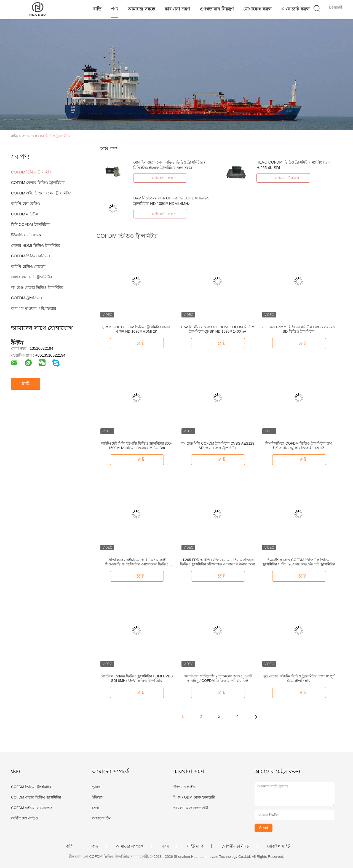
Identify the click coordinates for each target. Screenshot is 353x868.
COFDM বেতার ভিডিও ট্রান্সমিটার (38, 183)
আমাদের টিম (101, 818)
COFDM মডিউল (25, 214)
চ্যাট (26, 384)
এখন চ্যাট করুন (295, 9)
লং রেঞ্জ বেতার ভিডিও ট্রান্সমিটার (37, 287)
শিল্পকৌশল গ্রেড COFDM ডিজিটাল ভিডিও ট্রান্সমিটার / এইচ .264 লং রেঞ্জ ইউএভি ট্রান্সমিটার (299, 562)
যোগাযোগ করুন (257, 9)
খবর (165, 846)
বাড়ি (97, 9)
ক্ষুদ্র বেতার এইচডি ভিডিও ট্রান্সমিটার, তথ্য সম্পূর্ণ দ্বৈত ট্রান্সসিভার (299, 678)
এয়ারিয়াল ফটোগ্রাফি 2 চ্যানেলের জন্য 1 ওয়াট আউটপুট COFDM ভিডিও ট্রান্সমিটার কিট (218, 678)
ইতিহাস (98, 797)
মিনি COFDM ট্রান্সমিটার (30, 225)
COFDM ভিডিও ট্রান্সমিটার (51, 136)
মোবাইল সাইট (278, 846)
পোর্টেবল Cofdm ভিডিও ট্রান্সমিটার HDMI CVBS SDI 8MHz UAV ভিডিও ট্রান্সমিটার (137, 678)
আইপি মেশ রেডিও (26, 204)
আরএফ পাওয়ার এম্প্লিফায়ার (34, 308)
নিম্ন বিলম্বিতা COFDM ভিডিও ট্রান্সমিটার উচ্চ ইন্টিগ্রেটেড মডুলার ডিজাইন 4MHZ (299, 446)
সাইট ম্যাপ (195, 846)
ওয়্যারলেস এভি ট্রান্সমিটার (32, 277)
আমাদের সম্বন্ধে (141, 9)
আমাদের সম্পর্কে (130, 846)
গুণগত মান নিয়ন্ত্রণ (217, 9)
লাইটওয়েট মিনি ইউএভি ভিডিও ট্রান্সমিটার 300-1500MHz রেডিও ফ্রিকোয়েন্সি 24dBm (137, 446)
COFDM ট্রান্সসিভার (27, 298)
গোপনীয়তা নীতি (235, 846)
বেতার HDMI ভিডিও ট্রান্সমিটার (36, 245)
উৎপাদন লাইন (184, 787)
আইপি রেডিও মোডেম (28, 266)
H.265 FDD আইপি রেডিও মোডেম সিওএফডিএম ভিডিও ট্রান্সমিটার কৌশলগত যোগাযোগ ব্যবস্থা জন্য (218, 562)
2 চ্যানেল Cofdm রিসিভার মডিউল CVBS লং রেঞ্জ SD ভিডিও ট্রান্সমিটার (299, 329)
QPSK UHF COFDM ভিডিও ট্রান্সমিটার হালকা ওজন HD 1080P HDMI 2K (137, 329)
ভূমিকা (97, 787)
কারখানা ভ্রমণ (177, 9)
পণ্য (114, 9)
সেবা (96, 808)
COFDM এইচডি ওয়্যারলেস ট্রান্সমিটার (41, 193)
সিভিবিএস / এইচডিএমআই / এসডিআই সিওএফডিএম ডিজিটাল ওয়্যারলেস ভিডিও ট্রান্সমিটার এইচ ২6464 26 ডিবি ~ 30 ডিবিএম (137, 562)
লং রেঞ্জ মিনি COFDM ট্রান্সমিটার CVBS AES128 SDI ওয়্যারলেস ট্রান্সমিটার (218, 446)
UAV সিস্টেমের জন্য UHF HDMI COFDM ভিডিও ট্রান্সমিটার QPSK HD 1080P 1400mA (218, 329)
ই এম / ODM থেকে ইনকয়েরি (194, 797)
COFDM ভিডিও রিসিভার (31, 256)
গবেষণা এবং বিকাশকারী (191, 808)
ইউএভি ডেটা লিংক (26, 235)
